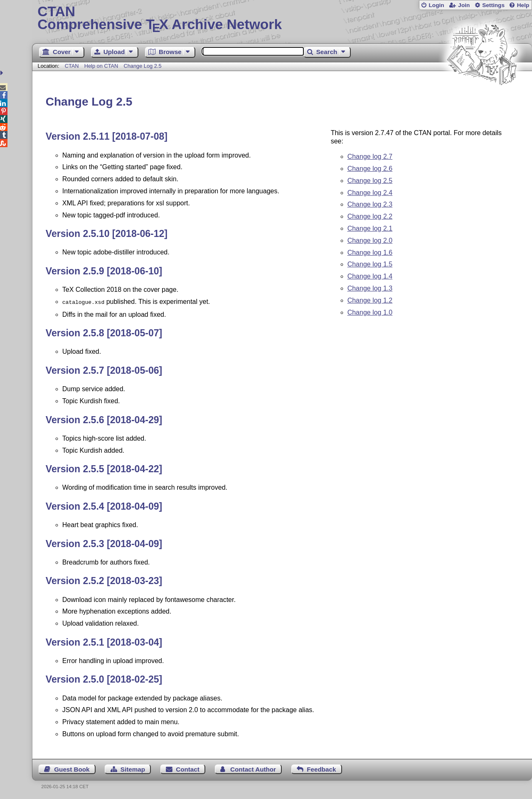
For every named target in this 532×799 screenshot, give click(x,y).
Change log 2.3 (370, 204)
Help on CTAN (101, 66)
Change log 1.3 (370, 288)
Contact (188, 768)
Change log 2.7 (370, 157)
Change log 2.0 (370, 240)
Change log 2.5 (370, 181)
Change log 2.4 (370, 193)
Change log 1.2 (370, 300)
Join (464, 5)
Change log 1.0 (370, 312)
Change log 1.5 (370, 264)
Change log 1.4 (370, 276)
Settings (493, 5)
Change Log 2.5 (142, 66)
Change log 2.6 (370, 169)
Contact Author (253, 768)
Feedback (321, 768)
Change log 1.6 (370, 253)
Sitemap (133, 768)
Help (523, 5)
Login (436, 5)
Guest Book (72, 768)
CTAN (72, 66)
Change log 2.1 (370, 228)
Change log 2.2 (370, 216)
